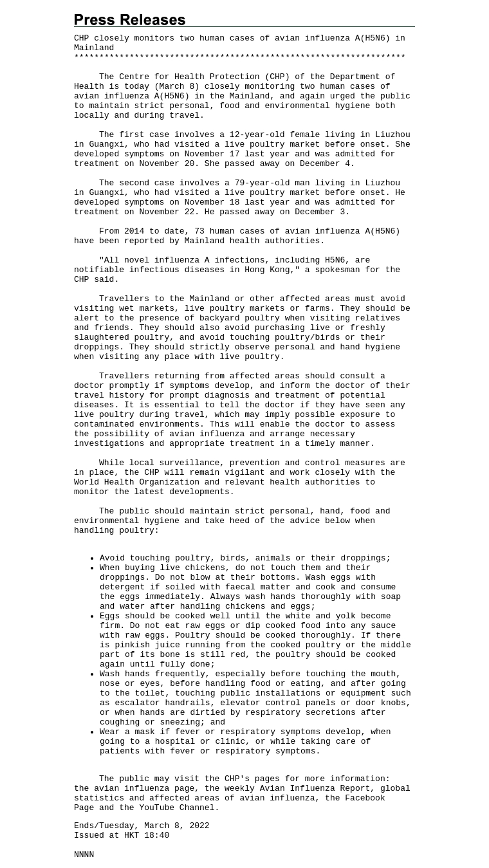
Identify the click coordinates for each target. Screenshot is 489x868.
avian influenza (132, 789)
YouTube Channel (177, 808)
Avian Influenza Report (315, 789)
